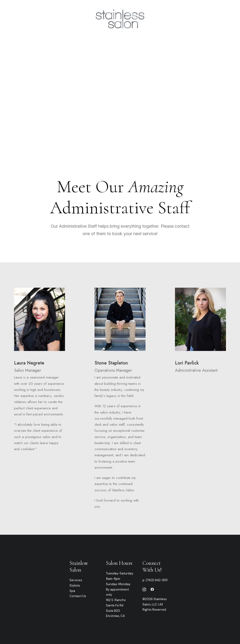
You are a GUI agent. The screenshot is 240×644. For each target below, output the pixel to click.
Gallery (164, 19)
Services (74, 19)
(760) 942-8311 (157, 580)
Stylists (75, 586)
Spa (72, 591)
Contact (187, 19)
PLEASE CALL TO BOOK (120, 111)
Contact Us (78, 596)
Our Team (48, 19)
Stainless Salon (78, 566)
